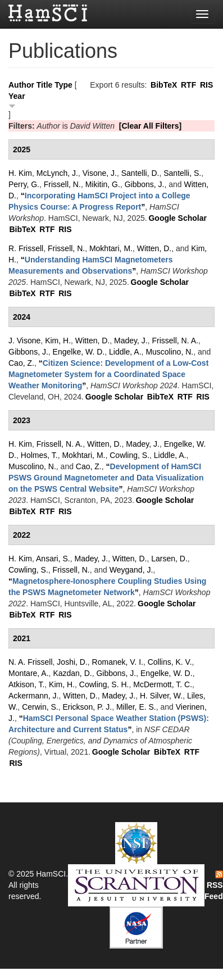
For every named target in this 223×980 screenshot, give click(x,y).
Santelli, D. (140, 173)
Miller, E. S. (136, 707)
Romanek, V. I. (118, 662)
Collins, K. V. (170, 662)
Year (17, 96)
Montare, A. (29, 673)
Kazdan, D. (72, 673)
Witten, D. (154, 248)
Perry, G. (24, 184)
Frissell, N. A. (175, 341)
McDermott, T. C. (163, 684)
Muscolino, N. (169, 352)
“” (108, 374)
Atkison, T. (26, 684)
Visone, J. (100, 173)
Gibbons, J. (145, 184)
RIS (206, 85)
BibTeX (164, 85)
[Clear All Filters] (151, 126)
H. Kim (20, 173)
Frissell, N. (62, 184)
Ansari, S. (53, 559)
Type (63, 85)
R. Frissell (26, 248)
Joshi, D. (72, 662)
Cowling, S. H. (104, 684)
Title (45, 85)
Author (21, 85)
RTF (188, 85)
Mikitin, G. (103, 184)
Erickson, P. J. (87, 707)
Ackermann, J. (33, 696)
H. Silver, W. (161, 696)
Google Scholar (177, 218)
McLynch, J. (57, 173)
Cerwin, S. (40, 707)
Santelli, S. (182, 173)
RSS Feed (214, 886)
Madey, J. (131, 341)
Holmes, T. (39, 455)
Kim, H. (58, 341)
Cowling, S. (129, 455)
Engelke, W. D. (79, 352)
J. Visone (24, 341)
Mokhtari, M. (111, 248)
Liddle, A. (125, 352)
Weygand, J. (131, 570)
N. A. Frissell (31, 662)
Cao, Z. (21, 363)
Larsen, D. (169, 559)
